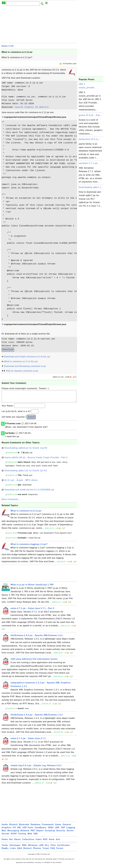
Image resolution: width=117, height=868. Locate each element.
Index (39, 842)
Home (5, 46)
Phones (37, 851)
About (17, 842)
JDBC (51, 830)
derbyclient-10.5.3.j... (90, 139)
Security (61, 833)
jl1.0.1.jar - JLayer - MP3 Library (21, 483)
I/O (12, 46)
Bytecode (24, 827)
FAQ (53, 851)
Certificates (63, 848)
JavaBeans (40, 830)
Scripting (50, 833)
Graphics (7, 830)
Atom (52, 842)
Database (35, 827)
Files (53, 848)
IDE (19, 830)
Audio (5, 827)
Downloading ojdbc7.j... (91, 187)
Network (25, 833)
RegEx (5, 851)
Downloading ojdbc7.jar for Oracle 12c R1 (26, 473)
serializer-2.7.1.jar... (89, 163)
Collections (28, 842)
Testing (22, 836)
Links (13, 851)
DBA (24, 848)
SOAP (14, 836)
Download (8, 350)
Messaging (13, 833)
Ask (58, 842)
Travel (46, 851)
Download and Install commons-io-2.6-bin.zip (27, 357)
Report (40, 833)
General (67, 827)
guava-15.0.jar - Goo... (90, 115)
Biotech (14, 827)
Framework (48, 827)
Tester (5, 848)
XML (36, 836)
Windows (33, 848)
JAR (41, 848)
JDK (57, 830)
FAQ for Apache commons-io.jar (22, 371)
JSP (63, 830)
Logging (71, 830)
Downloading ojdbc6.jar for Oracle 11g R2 (26, 450)
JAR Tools (28, 830)
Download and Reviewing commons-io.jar (25, 366)
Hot (11, 842)
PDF (33, 833)
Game (58, 827)
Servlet (5, 836)
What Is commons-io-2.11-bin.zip (21, 361)
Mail (4, 833)
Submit (31, 419)
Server (70, 833)
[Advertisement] (39, 25)
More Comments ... (11, 502)
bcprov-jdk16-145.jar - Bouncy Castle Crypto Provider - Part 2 (36, 460)
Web (30, 836)
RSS (45, 842)
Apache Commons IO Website (32, 107)
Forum (60, 851)
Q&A (20, 851)
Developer (15, 848)
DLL (47, 848)
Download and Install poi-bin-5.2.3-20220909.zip (29, 492)
